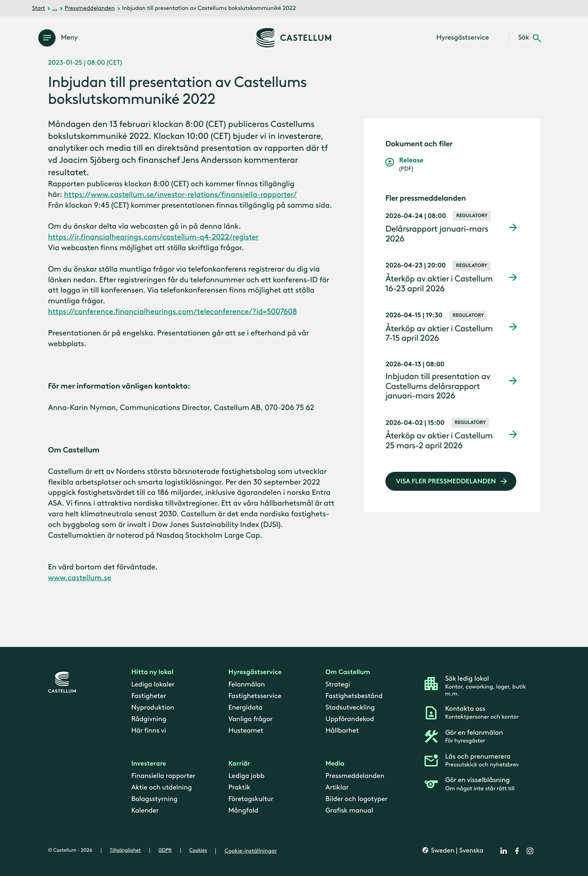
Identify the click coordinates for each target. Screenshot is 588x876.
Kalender (145, 810)
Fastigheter (149, 696)
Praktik (239, 787)
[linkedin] (504, 851)
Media (335, 764)
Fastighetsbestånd (354, 696)
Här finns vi (149, 731)
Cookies (198, 850)
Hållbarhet (342, 731)
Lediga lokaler (153, 684)
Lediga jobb (246, 776)
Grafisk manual (349, 810)
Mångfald (243, 810)
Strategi (338, 684)
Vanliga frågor (250, 719)
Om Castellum (348, 672)
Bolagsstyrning (154, 799)
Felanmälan (246, 684)
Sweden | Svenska (456, 851)
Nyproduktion (153, 707)
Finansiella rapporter (163, 776)
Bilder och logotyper (356, 799)
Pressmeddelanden (90, 8)
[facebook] (517, 851)
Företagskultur (251, 799)
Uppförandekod (350, 719)
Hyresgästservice (255, 672)
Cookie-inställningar (251, 851)
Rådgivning (149, 719)
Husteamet (246, 731)
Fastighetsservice (255, 696)
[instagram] (530, 851)
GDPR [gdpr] (165, 850)
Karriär (239, 764)
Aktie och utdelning (162, 787)
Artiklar (337, 787)
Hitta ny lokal (152, 672)
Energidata (245, 707)
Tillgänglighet (125, 850)
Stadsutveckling (350, 707)
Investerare (149, 764)
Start (39, 8)
